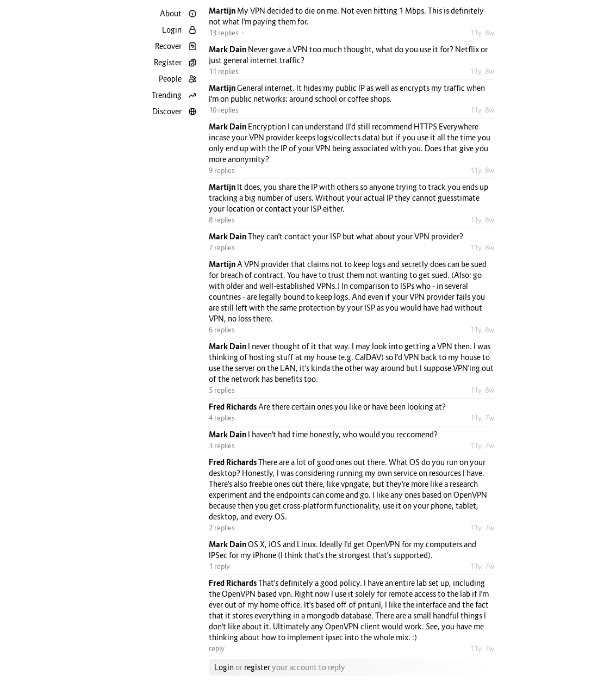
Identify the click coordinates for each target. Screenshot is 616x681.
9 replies (222, 170)
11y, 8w (482, 33)
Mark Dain (228, 49)
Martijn (223, 11)
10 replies (224, 110)
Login (224, 667)
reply (217, 648)
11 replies (224, 71)
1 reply (219, 566)
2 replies (222, 528)
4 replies (222, 418)
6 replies (222, 330)
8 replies (222, 220)
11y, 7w (482, 418)
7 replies (222, 247)
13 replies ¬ (227, 33)
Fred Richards (234, 407)
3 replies (222, 445)
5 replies (222, 390)
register (257, 667)
